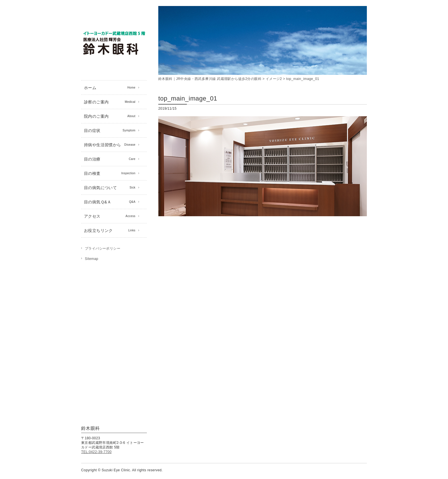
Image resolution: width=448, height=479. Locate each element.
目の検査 (110, 173)
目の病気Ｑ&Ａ (110, 202)
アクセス (110, 216)
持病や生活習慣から (110, 145)
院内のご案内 (110, 116)
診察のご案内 (110, 102)
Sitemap (92, 259)
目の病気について (110, 188)
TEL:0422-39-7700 (96, 452)
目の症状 (110, 131)
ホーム (110, 88)
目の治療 (110, 159)
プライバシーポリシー (103, 248)
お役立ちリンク (110, 231)
